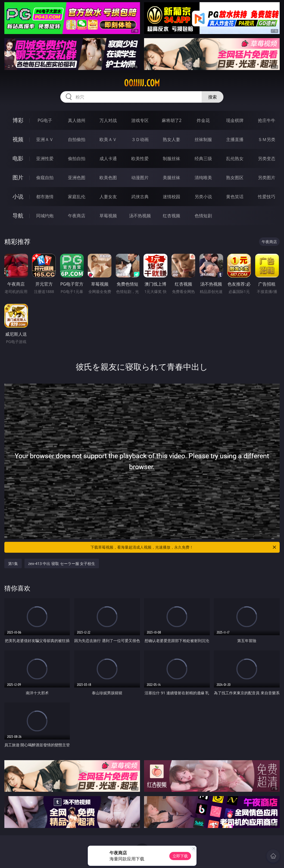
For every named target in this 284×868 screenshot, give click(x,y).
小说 (18, 196)
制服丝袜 (171, 158)
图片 (18, 177)
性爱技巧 (267, 197)
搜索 (213, 97)
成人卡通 (108, 158)
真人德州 (77, 120)
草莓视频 (108, 216)
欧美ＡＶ (108, 139)
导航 (18, 216)
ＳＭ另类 (267, 139)
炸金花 (203, 120)
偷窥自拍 (45, 178)
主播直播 (235, 139)
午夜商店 (77, 216)
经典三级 (203, 158)
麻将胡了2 (172, 120)
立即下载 (180, 856)
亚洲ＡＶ (45, 139)
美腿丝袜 (171, 178)
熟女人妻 (171, 139)
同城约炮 (45, 216)
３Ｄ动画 (140, 139)
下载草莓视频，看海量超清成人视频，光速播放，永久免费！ (184, 547)
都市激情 (45, 197)
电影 (18, 158)
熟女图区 (235, 178)
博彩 (18, 120)
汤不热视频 (140, 216)
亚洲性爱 (45, 158)
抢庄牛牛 (267, 120)
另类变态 (267, 158)
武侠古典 (140, 197)
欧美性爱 (140, 158)
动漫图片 (140, 178)
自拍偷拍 (77, 139)
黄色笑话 (235, 197)
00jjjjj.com (142, 83)
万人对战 (108, 120)
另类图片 (267, 178)
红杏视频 (171, 216)
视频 (18, 139)
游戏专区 (140, 120)
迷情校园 (171, 197)
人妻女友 (108, 197)
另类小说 (203, 197)
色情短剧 (203, 216)
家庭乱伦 (77, 197)
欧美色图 (108, 178)
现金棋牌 (235, 120)
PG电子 (45, 120)
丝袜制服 (203, 139)
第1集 (13, 563)
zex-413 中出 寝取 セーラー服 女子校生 (62, 563)
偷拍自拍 (77, 158)
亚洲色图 (77, 178)
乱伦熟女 (235, 158)
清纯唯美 (203, 178)
